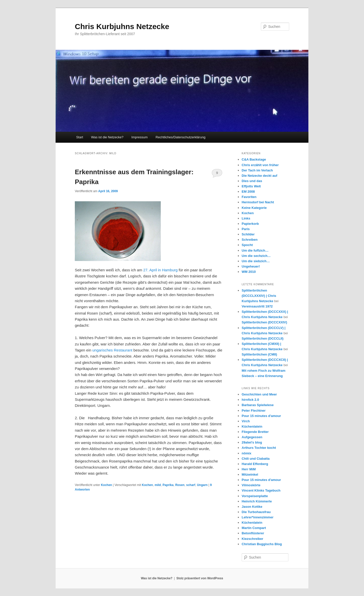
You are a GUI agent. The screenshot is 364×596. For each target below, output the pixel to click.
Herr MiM (249, 469)
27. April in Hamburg (161, 270)
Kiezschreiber (252, 539)
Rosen (180, 485)
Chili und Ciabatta (256, 459)
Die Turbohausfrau (256, 512)
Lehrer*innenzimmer (258, 517)
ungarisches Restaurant (112, 350)
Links (246, 218)
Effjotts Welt (251, 186)
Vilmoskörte (251, 485)
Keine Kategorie (254, 208)
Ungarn (202, 485)
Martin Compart (254, 528)
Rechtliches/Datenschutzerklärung (181, 137)
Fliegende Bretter (255, 432)
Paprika (168, 485)
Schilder (248, 234)
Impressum (140, 137)
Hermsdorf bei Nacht (258, 202)
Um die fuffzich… (255, 250)
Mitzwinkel (250, 474)
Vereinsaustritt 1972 (257, 306)
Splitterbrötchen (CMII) (259, 354)
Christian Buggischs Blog (262, 544)
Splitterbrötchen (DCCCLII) (263, 338)
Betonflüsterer (253, 533)
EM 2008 (248, 192)
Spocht (247, 245)
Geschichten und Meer (259, 394)
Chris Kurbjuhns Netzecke (122, 26)
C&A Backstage (254, 159)
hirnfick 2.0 (250, 400)
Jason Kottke (252, 507)
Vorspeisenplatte (255, 496)
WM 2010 (249, 272)
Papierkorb (250, 224)
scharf (191, 485)
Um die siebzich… (256, 261)
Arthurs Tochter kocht (259, 448)
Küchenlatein (252, 426)
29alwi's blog (252, 442)
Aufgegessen (252, 437)
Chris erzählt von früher (260, 165)
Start (79, 137)
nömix (246, 453)
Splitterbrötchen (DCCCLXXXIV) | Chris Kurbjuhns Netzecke (259, 296)
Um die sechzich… (256, 256)
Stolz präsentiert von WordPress (200, 578)
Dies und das (252, 181)
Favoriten (249, 197)
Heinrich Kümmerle (257, 501)
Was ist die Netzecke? (107, 137)
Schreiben (250, 240)
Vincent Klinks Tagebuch (261, 490)
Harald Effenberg (255, 464)
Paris (246, 229)
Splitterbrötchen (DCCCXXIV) (264, 322)
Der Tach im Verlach (257, 170)
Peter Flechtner (254, 411)
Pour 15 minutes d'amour (261, 416)
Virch (246, 421)
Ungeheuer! (251, 266)
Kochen (106, 485)
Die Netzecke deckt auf (259, 176)
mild (158, 485)
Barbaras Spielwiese (258, 405)
